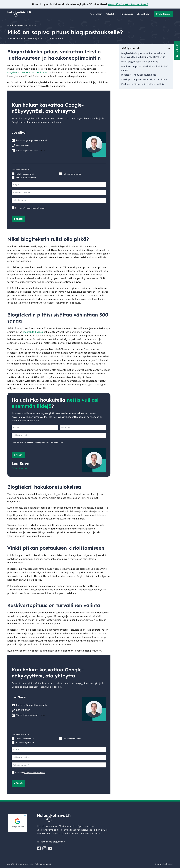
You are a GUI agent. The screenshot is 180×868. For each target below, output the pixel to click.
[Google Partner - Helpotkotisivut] (21, 823)
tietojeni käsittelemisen (35, 208)
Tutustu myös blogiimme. (51, 842)
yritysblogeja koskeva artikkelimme (27, 72)
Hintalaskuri (126, 14)
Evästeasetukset (43, 864)
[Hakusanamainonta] (60, 174)
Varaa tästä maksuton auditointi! (128, 4)
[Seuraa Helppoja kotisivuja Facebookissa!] (39, 848)
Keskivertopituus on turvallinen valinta (143, 84)
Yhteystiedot (144, 14)
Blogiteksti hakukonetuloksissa (139, 75)
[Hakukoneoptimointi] (13, 174)
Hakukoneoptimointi (27, 25)
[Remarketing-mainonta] (13, 178)
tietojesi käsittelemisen (52, 442)
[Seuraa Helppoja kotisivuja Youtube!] (50, 848)
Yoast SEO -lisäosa (33, 332)
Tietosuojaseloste (25, 864)
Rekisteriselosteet (164, 864)
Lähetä (18, 219)
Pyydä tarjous (163, 14)
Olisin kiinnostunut (20, 170)
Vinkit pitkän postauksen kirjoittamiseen (144, 79)
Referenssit (96, 14)
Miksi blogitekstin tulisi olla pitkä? (140, 62)
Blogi (10, 25)
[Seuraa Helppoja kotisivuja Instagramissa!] (45, 848)
